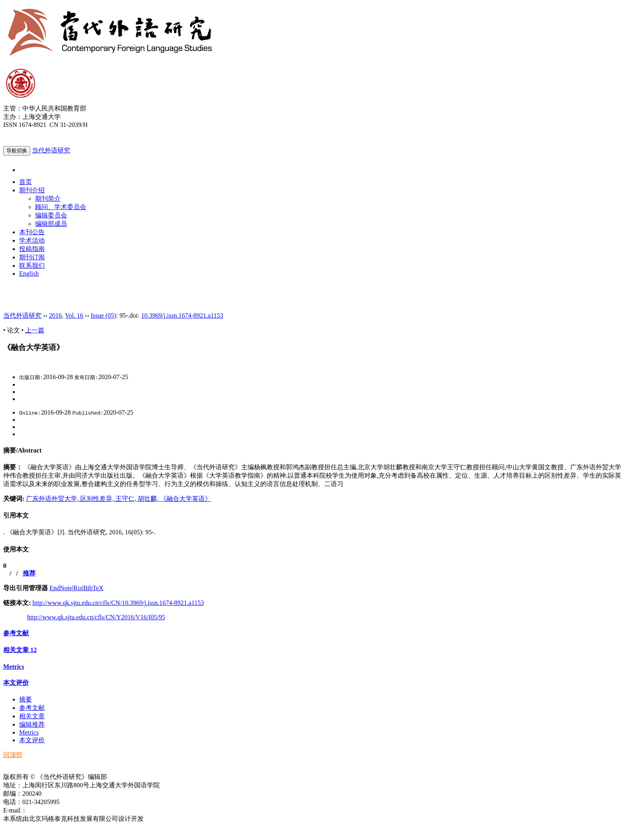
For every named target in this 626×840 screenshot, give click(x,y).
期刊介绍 (32, 190)
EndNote (61, 588)
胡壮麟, (149, 499)
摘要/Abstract (22, 450)
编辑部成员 (51, 224)
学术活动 (32, 240)
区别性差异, (98, 499)
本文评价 (16, 683)
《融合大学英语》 (186, 499)
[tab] (313, 451)
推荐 (29, 573)
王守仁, (127, 499)
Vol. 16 (74, 315)
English (29, 274)
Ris (78, 588)
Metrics (14, 667)
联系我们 (32, 266)
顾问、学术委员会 (61, 207)
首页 (26, 182)
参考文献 (16, 633)
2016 (55, 315)
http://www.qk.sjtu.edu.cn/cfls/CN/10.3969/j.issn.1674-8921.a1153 (118, 603)
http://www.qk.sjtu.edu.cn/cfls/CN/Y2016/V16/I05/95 (96, 617)
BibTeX (93, 588)
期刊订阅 (32, 257)
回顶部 (13, 755)
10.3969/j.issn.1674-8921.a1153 (182, 315)
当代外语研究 (51, 150)
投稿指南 (32, 249)
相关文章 (20, 650)
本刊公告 (32, 232)
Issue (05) (103, 315)
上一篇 (35, 330)
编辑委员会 (51, 215)
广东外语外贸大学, (53, 499)
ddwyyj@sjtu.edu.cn (53, 810)
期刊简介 (48, 199)
